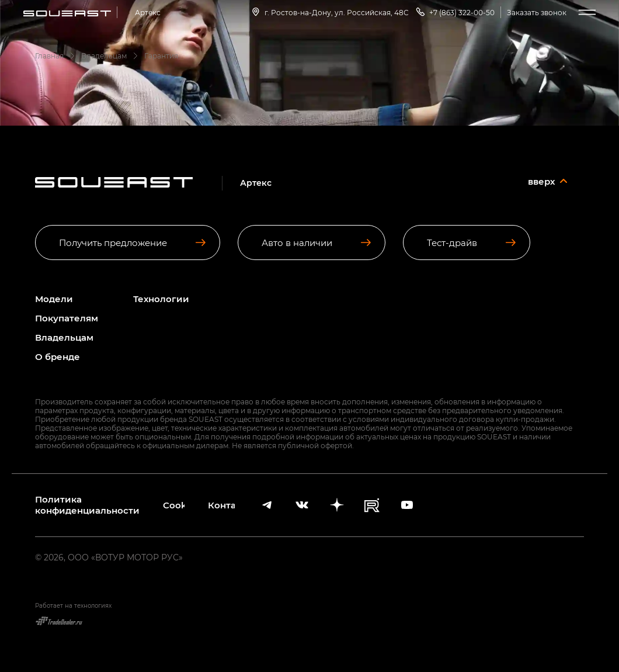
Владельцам (64, 337)
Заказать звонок (537, 12)
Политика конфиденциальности (87, 505)
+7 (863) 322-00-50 (455, 12)
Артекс (148, 12)
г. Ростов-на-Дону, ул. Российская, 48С (329, 12)
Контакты (221, 505)
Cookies (174, 505)
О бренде (58, 357)
